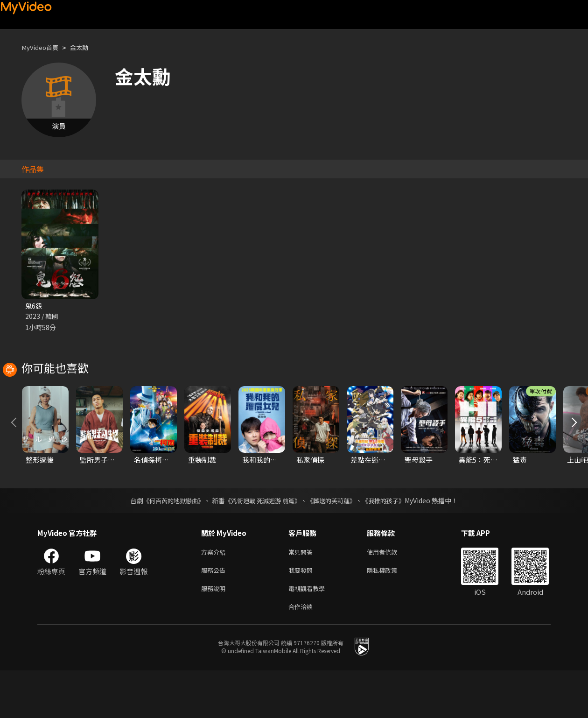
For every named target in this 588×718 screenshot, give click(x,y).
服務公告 (215, 614)
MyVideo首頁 (43, 47)
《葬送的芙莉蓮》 (335, 542)
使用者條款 (390, 595)
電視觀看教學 (309, 634)
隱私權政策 (390, 614)
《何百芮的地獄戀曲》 (168, 542)
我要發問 (302, 614)
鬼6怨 (34, 306)
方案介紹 (215, 595)
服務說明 (215, 634)
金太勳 (86, 47)
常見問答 (302, 595)
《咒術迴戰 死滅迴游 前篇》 (262, 542)
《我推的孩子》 (391, 542)
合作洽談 (302, 653)
